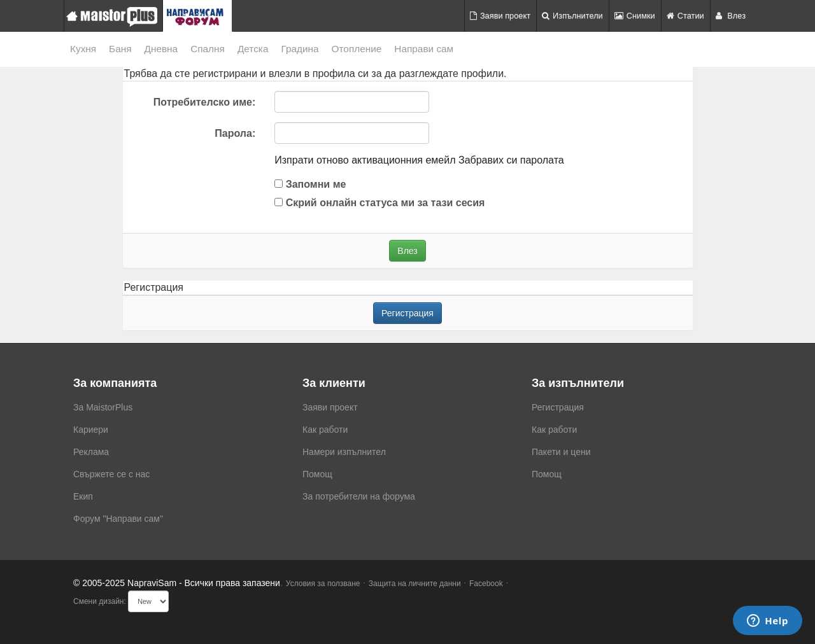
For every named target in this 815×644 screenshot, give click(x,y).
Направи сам (424, 49)
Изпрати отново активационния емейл (365, 160)
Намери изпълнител (344, 452)
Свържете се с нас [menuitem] (111, 474)
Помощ (317, 474)
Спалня (208, 49)
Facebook (486, 584)
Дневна (161, 49)
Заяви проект (500, 16)
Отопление (357, 49)
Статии (685, 16)
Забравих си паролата (511, 160)
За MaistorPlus (103, 407)
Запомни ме (310, 184)
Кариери (91, 430)
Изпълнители (572, 16)
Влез (731, 16)
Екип (83, 496)
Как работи (325, 430)
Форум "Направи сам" (118, 519)
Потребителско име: (204, 102)
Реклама (91, 452)
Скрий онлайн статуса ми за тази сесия (379, 203)
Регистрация (407, 313)
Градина (300, 49)
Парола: (235, 133)
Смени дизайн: (100, 601)
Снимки (635, 16)
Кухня (83, 49)
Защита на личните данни (415, 584)
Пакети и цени (561, 452)
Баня (120, 49)
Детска (253, 49)
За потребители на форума (359, 496)
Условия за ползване (323, 584)
